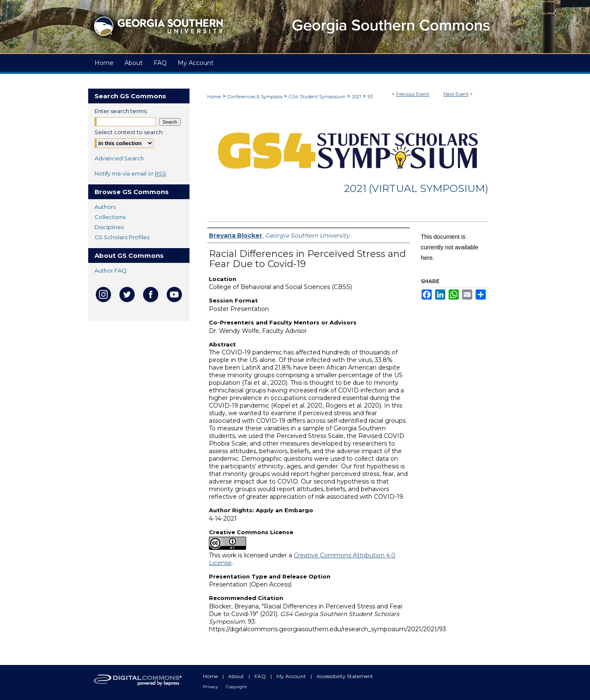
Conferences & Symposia (256, 97)
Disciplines (109, 227)
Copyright (236, 687)
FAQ (261, 676)
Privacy (211, 687)
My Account (292, 676)
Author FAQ (111, 270)
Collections (110, 217)
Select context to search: (129, 132)
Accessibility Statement (345, 676)
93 (370, 97)
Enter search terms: (121, 111)
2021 (357, 97)
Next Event (456, 94)
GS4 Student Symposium (318, 97)
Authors (105, 207)
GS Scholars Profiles (122, 237)
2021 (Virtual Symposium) (416, 188)
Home (214, 97)
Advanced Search (119, 158)
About (237, 676)
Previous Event (413, 94)
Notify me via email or (130, 173)
